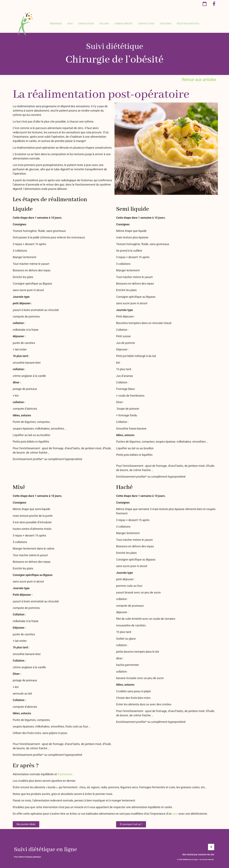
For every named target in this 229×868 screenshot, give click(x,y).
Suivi (70, 24)
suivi (175, 814)
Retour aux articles (199, 80)
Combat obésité (123, 24)
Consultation (86, 24)
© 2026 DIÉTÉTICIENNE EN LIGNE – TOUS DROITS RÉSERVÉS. (196, 859)
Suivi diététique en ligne (45, 850)
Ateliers (104, 24)
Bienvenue (56, 24)
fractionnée (65, 774)
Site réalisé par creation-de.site (198, 854)
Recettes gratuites (188, 24)
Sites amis (166, 24)
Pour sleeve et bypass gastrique (27, 857)
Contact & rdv (146, 24)
